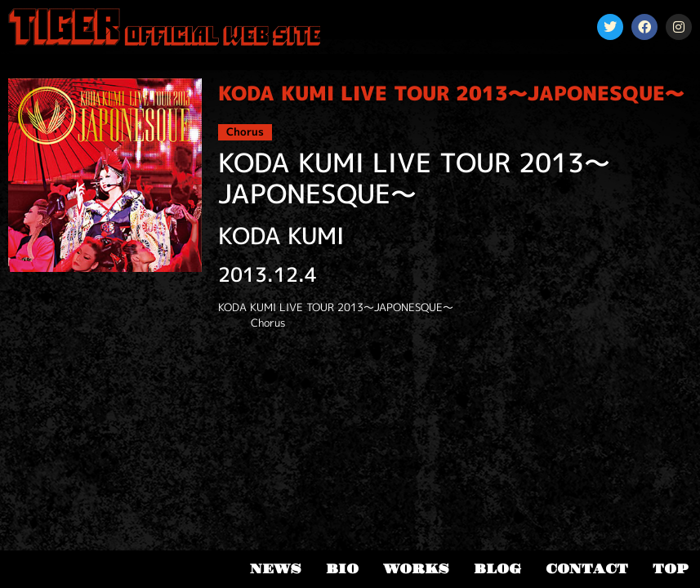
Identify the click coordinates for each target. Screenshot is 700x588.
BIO (342, 569)
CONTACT (587, 569)
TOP (670, 569)
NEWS (276, 569)
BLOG (497, 569)
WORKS (416, 569)
